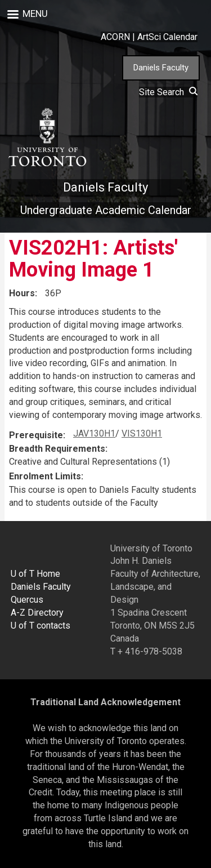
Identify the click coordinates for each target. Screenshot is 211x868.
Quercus (27, 600)
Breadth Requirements (57, 449)
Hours (22, 293)
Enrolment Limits (45, 476)
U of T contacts (41, 626)
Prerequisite (36, 435)
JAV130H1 (94, 433)
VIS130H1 (142, 433)
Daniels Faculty (161, 68)
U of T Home (35, 574)
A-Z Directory (37, 613)
